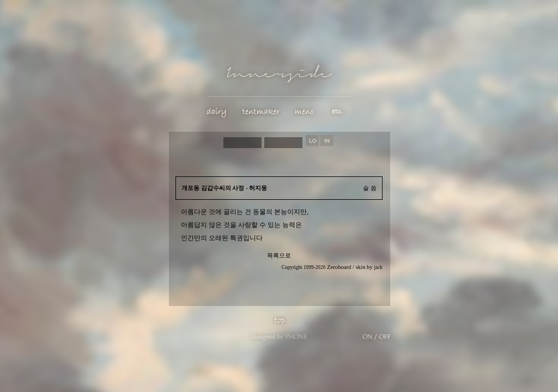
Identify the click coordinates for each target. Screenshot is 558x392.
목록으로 (279, 256)
